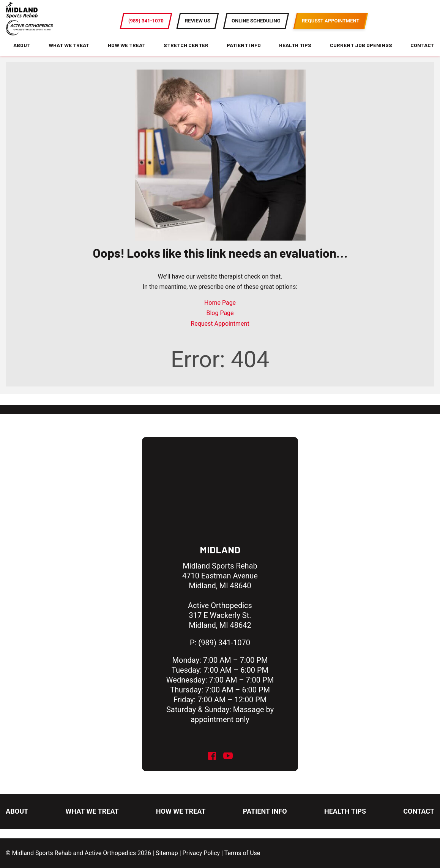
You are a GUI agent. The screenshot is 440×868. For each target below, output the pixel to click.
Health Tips (295, 54)
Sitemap (167, 853)
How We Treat (127, 54)
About (22, 54)
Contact (422, 54)
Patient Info (244, 54)
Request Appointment (220, 335)
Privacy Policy (201, 853)
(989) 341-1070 (224, 643)
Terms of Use (242, 853)
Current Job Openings (361, 54)
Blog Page (220, 324)
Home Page (220, 314)
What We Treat (69, 54)
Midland (220, 550)
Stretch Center (186, 54)
